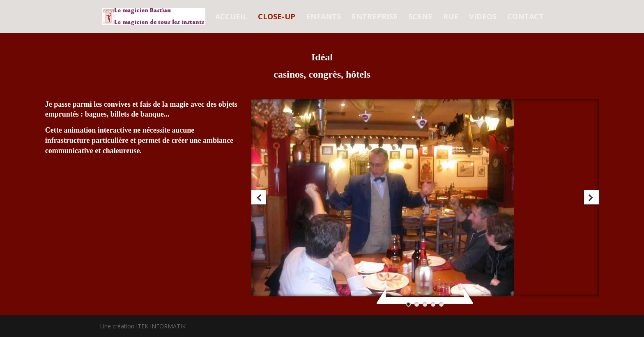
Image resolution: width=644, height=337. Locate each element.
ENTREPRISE (375, 17)
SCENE (420, 17)
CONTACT (526, 17)
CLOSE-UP (277, 17)
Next (591, 198)
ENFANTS (323, 17)
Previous (259, 198)
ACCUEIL (231, 17)
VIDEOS (483, 17)
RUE (451, 17)
